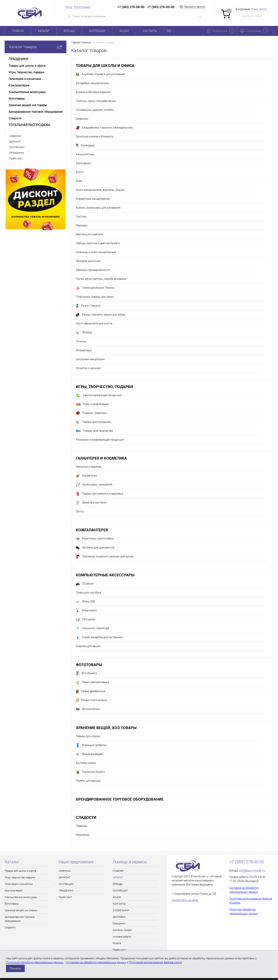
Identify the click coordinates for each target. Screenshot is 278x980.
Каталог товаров (36, 47)
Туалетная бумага (90, 772)
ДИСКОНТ (15, 142)
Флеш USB (85, 602)
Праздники (119, 923)
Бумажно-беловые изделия (93, 92)
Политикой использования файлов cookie (155, 962)
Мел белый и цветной (89, 234)
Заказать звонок (195, 7)
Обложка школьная (88, 261)
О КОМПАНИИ (121, 910)
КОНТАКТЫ (150, 31)
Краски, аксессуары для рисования (98, 208)
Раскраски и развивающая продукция (100, 440)
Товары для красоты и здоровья (100, 494)
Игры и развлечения (92, 404)
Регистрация (82, 7)
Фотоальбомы (88, 709)
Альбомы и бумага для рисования (100, 74)
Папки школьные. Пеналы (95, 288)
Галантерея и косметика (101, 458)
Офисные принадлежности (93, 270)
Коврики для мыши (88, 646)
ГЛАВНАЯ (18, 31)
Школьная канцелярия (90, 359)
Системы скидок (122, 930)
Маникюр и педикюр (89, 467)
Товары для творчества (94, 431)
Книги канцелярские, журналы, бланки (100, 190)
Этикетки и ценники (88, 368)
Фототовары (89, 665)
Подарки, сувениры (91, 413)
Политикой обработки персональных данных (34, 962)
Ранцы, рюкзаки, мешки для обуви (101, 315)
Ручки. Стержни (88, 306)
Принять (15, 969)
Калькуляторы (85, 154)
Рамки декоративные (93, 682)
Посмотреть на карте (185, 900)
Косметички (86, 476)
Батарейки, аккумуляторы (92, 83)
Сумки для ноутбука (89, 593)
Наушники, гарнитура (93, 629)
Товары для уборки (88, 736)
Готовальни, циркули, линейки (95, 110)
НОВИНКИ (15, 136)
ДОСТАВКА (119, 917)
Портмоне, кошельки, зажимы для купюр (105, 557)
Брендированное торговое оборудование (120, 799)
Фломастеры (84, 350)
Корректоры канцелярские (93, 199)
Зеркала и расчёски (91, 503)
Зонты (80, 511)
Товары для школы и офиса (105, 65)
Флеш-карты (86, 611)
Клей (79, 181)
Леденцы (82, 826)
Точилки (81, 341)
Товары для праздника (93, 422)
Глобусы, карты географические (96, 101)
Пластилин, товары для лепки (95, 297)
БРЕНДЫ (69, 31)
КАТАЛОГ (44, 31)
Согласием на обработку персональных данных (96, 962)
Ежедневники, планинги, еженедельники (104, 128)
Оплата (117, 943)
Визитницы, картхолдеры (95, 539)
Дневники (82, 119)
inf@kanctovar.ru (252, 871)
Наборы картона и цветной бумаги (98, 243)
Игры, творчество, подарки (104, 387)
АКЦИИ (124, 31)
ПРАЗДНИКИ (17, 153)
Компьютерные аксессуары (105, 575)
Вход (69, 7)
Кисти (80, 172)
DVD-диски (86, 619)
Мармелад (83, 835)
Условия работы (122, 937)
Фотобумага (86, 673)
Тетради (84, 333)
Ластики (81, 217)
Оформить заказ (252, 16)
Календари (85, 146)
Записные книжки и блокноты (95, 136)
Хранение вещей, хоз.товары (106, 728)
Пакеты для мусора (88, 781)
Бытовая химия (86, 763)
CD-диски (85, 584)
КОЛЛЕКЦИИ (97, 31)
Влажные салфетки (91, 745)
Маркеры (82, 225)
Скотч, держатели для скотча (94, 323)
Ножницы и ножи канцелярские (96, 252)
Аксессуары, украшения (94, 485)
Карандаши (83, 163)
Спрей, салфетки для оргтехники (99, 637)
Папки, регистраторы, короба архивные (101, 279)
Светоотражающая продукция (99, 395)
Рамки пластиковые (91, 700)
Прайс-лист (16, 158)
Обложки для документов (95, 548)
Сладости (86, 817)
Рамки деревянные (91, 691)
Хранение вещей (89, 754)
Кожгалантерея (92, 530)
